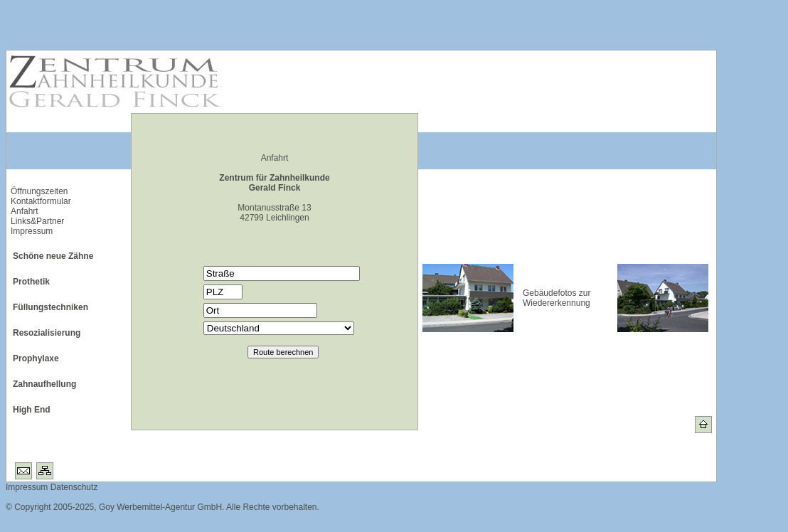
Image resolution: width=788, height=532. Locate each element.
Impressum (32, 231)
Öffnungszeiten (39, 191)
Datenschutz (73, 487)
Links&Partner (37, 221)
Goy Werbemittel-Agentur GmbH (160, 507)
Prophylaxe (36, 358)
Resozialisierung (47, 333)
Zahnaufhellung (44, 384)
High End (32, 410)
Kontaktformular (41, 201)
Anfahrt (25, 211)
